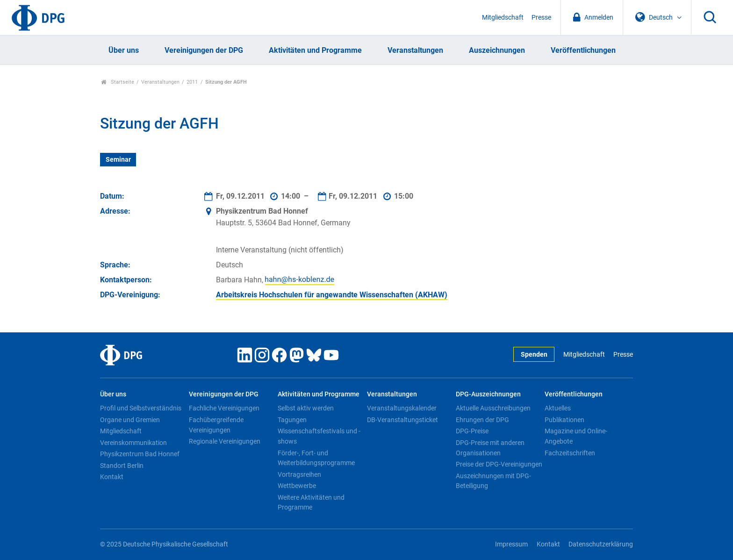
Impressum (511, 544)
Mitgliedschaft (503, 18)
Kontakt (112, 477)
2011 (192, 82)
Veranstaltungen (415, 50)
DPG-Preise (472, 431)
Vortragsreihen (299, 474)
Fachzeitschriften (570, 453)
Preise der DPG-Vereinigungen (499, 464)
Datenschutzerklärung (601, 544)
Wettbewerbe (297, 486)
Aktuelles (558, 408)
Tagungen (292, 420)
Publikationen (564, 420)
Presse (541, 18)
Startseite (118, 82)
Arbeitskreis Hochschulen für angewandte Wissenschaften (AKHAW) (332, 295)
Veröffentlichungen (583, 50)
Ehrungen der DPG (482, 420)
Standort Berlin (122, 466)
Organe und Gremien (130, 420)
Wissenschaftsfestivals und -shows (319, 436)
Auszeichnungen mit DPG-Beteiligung (493, 481)
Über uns (124, 50)
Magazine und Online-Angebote (576, 436)
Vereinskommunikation (133, 443)
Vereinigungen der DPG (204, 50)
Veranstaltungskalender (402, 408)
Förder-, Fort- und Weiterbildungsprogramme (316, 458)
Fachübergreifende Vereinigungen (216, 425)
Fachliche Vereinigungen (224, 408)
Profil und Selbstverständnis (141, 408)
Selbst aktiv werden (306, 408)
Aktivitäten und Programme (315, 50)
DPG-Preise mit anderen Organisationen (490, 448)
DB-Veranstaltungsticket (402, 420)
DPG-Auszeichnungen (488, 394)
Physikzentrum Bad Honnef (140, 454)
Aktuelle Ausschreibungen (493, 408)
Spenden (534, 355)
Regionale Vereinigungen (225, 441)
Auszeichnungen (497, 50)
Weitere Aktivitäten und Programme (311, 503)
